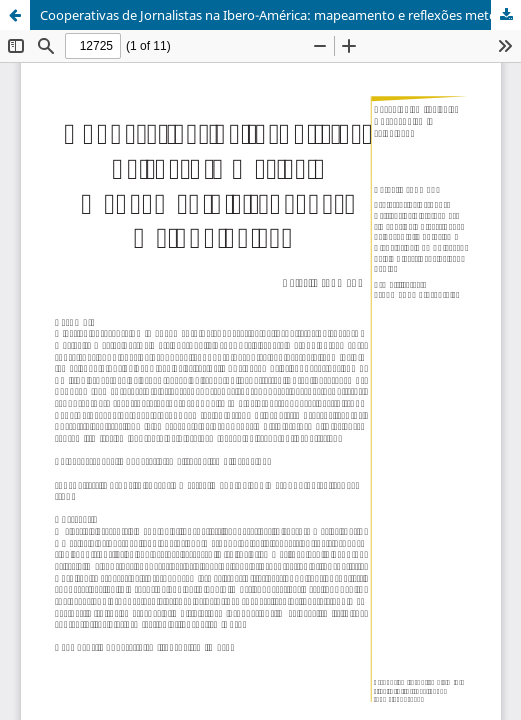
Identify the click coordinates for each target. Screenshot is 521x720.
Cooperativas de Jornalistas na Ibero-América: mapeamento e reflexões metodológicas (280, 15)
